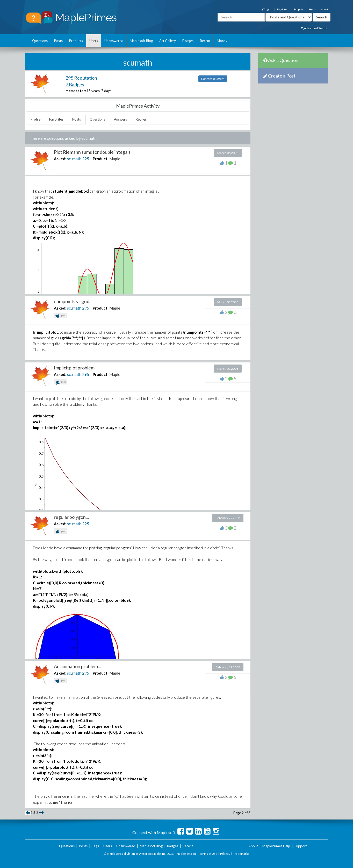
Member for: (76, 91)
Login (267, 9)
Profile (35, 119)
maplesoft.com (187, 854)
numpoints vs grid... (73, 301)
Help (312, 9)
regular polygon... (71, 517)
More (222, 41)
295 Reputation (81, 78)
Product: (101, 159)
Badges (188, 41)
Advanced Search (315, 28)
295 (86, 159)
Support (298, 9)
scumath (74, 159)
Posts (58, 41)
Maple (115, 159)
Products (76, 41)
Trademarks (241, 854)
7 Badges (75, 85)
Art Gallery (168, 41)
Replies (141, 119)
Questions (40, 41)
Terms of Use (208, 854)
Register (282, 9)
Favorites (56, 119)
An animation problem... (77, 666)
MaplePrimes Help (276, 846)
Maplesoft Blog (141, 41)
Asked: (60, 159)
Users (94, 41)
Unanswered (114, 41)
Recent (205, 41)
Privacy (225, 854)
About (325, 9)
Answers (120, 119)
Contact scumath (213, 79)
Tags (95, 846)
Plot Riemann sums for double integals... (94, 152)
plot (61, 316)
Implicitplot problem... (76, 368)
